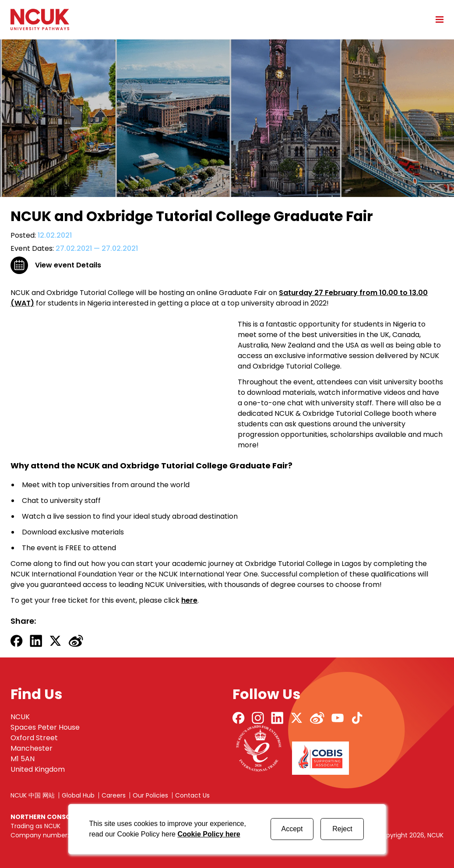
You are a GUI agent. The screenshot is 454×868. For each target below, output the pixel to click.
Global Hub (78, 795)
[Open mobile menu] (436, 19)
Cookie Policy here (209, 834)
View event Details (68, 265)
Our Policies (150, 795)
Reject (342, 829)
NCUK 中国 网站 (33, 795)
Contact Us (192, 795)
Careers (114, 795)
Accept (292, 829)
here (189, 600)
